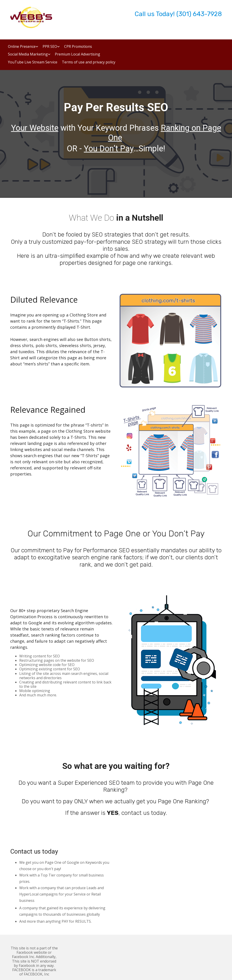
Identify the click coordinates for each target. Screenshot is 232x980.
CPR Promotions (78, 47)
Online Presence (22, 47)
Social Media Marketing (28, 54)
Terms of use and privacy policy (89, 62)
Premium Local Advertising (77, 54)
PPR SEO (50, 47)
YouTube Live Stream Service (33, 62)
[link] (21, 48)
